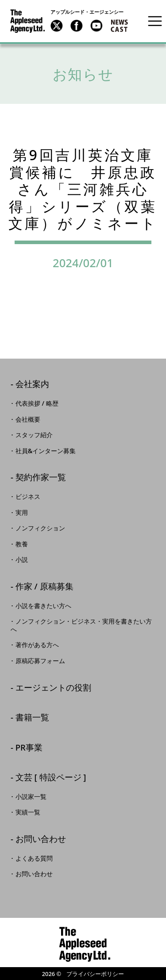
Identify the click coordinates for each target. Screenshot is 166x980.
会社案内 (32, 385)
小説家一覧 (31, 797)
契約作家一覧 (41, 478)
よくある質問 (34, 858)
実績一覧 (28, 812)
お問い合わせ (41, 840)
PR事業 (29, 748)
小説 (22, 560)
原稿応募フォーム (40, 661)
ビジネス (28, 497)
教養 (22, 544)
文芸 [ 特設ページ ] (51, 778)
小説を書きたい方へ (43, 606)
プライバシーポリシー (95, 974)
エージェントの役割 (53, 688)
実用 (22, 513)
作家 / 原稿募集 (44, 587)
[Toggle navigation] (155, 21)
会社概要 (28, 419)
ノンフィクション (40, 528)
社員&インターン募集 (46, 451)
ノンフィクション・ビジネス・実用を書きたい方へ (81, 625)
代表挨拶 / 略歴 (37, 403)
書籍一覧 (32, 718)
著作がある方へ (37, 645)
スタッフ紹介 (34, 435)
